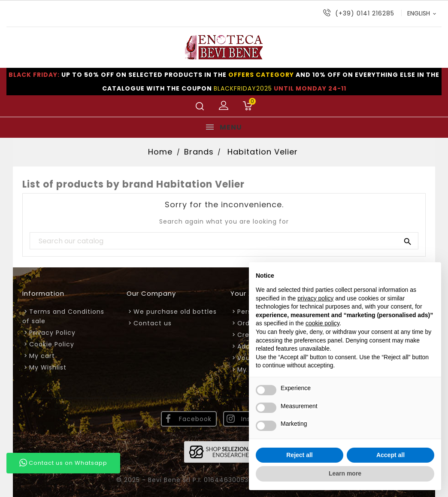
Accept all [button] (390, 455)
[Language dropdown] (422, 13)
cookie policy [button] (322, 323)
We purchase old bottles (175, 312)
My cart (42, 356)
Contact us (153, 323)
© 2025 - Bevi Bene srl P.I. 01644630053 (183, 480)
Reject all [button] (299, 455)
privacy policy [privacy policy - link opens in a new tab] (315, 298)
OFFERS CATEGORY (261, 75)
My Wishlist (48, 367)
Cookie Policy (52, 344)
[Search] (224, 241)
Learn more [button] (345, 473)
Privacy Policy (52, 333)
